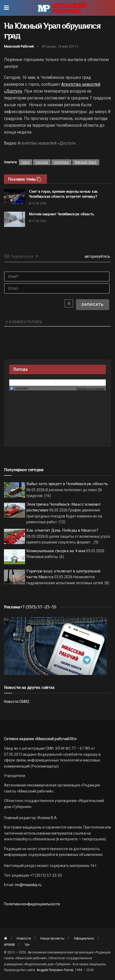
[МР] (55, 646)
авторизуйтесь (97, 256)
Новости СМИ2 (17, 702)
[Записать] (92, 304)
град (26, 162)
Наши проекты (52, 938)
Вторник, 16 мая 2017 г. (61, 46)
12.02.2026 (38, 203)
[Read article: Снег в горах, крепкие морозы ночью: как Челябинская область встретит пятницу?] (15, 197)
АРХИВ (9, 945)
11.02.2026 (38, 221)
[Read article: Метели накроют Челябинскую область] (15, 219)
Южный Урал (86, 162)
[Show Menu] (6, 8)
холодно (61, 162)
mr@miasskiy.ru (28, 885)
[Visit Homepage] (61, 8)
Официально (84, 938)
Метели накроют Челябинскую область (62, 214)
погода (42, 162)
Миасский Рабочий (19, 46)
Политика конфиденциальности (32, 904)
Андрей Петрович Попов (55, 970)
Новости (24, 938)
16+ (27, 945)
